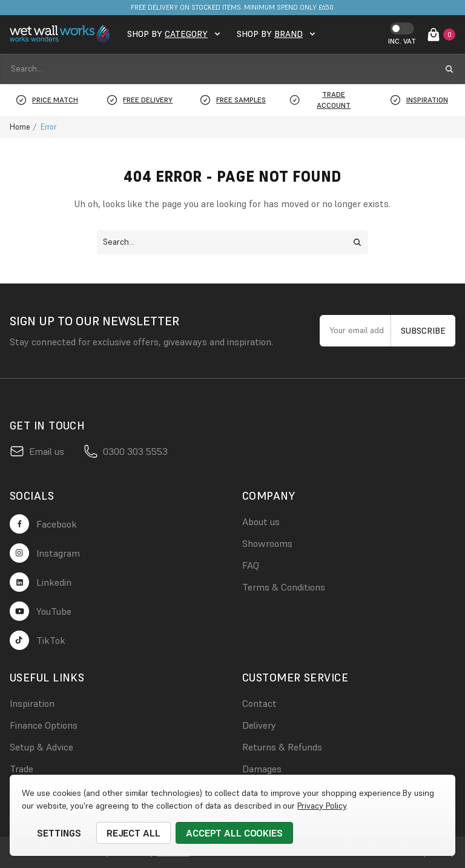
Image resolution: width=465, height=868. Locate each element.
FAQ (251, 565)
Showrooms (267, 543)
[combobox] (222, 69)
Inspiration (32, 703)
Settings (59, 833)
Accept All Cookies (234, 833)
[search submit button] (449, 69)
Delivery (259, 725)
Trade (21, 769)
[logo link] (61, 34)
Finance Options (44, 725)
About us (261, 522)
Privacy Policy (322, 806)
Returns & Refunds (282, 747)
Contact (259, 703)
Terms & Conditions (284, 587)
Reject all (134, 833)
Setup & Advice (41, 747)
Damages (262, 769)
